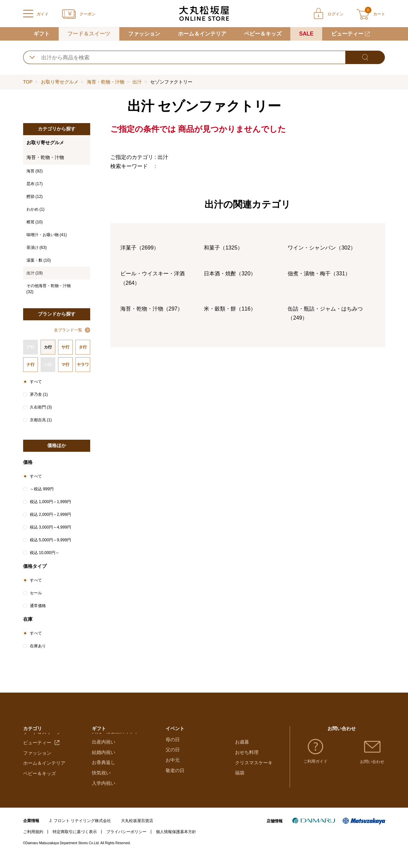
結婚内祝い (104, 764)
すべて (36, 382)
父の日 (173, 775)
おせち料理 (247, 754)
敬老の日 (175, 796)
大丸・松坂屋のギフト (115, 744)
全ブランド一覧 (68, 330)
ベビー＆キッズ (263, 34)
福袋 (240, 775)
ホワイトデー (180, 754)
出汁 (137, 82)
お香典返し (104, 775)
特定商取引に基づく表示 (75, 844)
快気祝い (101, 785)
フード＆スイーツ (89, 34)
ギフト (42, 34)
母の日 (173, 764)
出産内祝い (104, 754)
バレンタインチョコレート (194, 744)
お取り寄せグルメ (60, 82)
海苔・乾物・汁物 (106, 82)
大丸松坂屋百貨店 (137, 833)
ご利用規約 (33, 844)
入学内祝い (104, 796)
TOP (28, 82)
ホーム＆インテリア (202, 34)
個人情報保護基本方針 (176, 844)
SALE (306, 34)
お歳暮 (242, 744)
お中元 (173, 785)
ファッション (144, 34)
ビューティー (347, 34)
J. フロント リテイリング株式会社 (80, 833)
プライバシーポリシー (126, 844)
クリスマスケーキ (254, 764)
